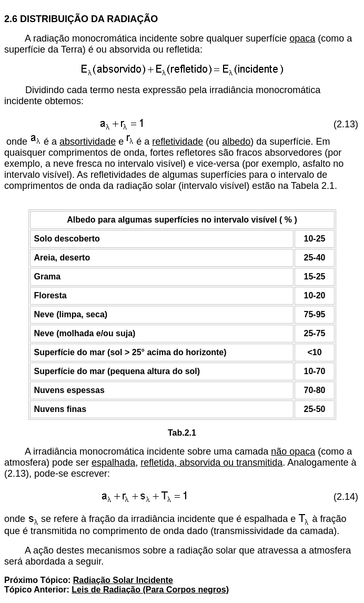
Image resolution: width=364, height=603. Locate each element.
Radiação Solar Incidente (123, 580)
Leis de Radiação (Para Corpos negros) (150, 590)
